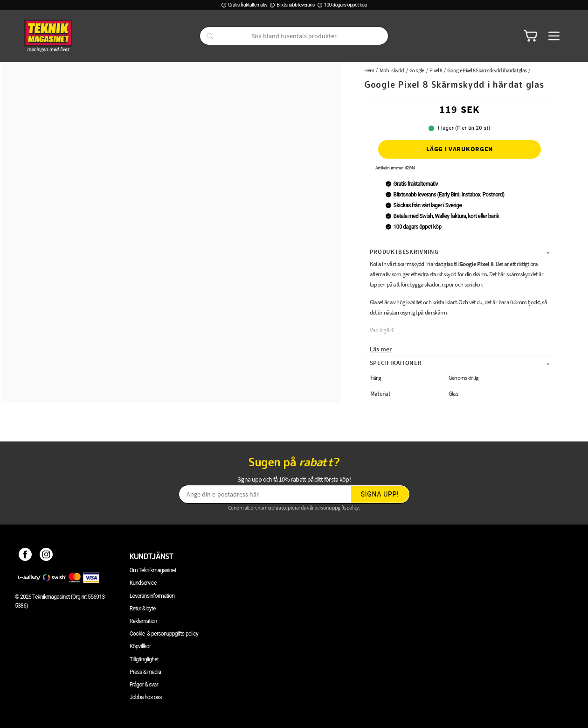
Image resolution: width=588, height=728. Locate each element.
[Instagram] (46, 556)
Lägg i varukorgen (460, 149)
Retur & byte (143, 609)
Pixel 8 (436, 70)
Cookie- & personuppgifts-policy (164, 634)
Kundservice (143, 583)
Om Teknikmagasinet (153, 570)
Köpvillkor (140, 646)
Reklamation (143, 621)
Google (417, 70)
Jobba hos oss (146, 697)
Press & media (145, 672)
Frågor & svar (144, 685)
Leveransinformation (152, 596)
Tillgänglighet (144, 659)
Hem (369, 70)
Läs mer (381, 349)
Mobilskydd (392, 70)
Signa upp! (380, 494)
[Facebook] (25, 556)
